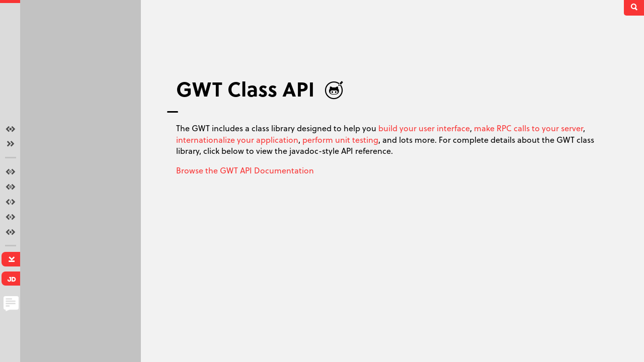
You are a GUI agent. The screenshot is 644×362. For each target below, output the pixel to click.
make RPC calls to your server (529, 128)
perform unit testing (340, 140)
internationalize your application (237, 140)
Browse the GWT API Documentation (245, 170)
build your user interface (424, 128)
